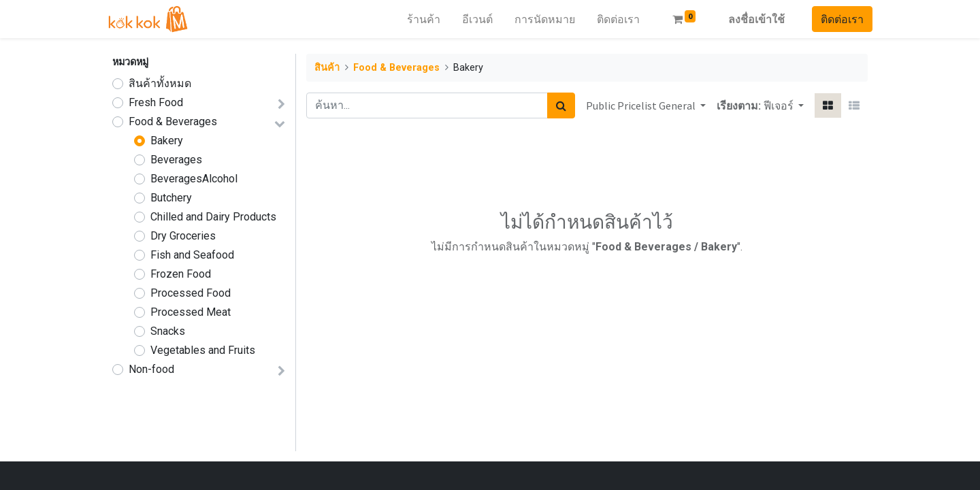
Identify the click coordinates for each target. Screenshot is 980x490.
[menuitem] (419, 19)
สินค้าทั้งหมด (160, 83)
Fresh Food (156, 102)
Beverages (176, 160)
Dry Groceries (183, 236)
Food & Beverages (173, 121)
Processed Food (191, 293)
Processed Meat (191, 312)
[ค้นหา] (561, 105)
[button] (784, 105)
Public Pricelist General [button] (642, 105)
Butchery (171, 198)
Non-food (151, 369)
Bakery (167, 141)
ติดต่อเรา (837, 19)
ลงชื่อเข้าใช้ (752, 19)
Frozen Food (181, 274)
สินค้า (327, 68)
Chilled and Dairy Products (213, 217)
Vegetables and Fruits (203, 350)
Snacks (168, 331)
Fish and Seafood (192, 255)
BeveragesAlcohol (194, 179)
